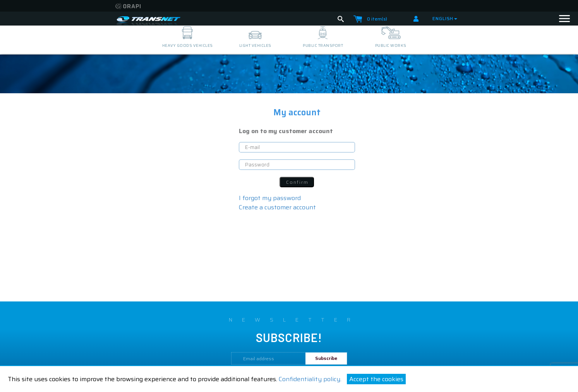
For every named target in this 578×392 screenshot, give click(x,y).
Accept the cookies (376, 379)
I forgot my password (270, 198)
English (445, 18)
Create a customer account (277, 207)
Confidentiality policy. (310, 379)
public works (391, 45)
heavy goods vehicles (188, 45)
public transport (323, 45)
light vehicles (255, 45)
